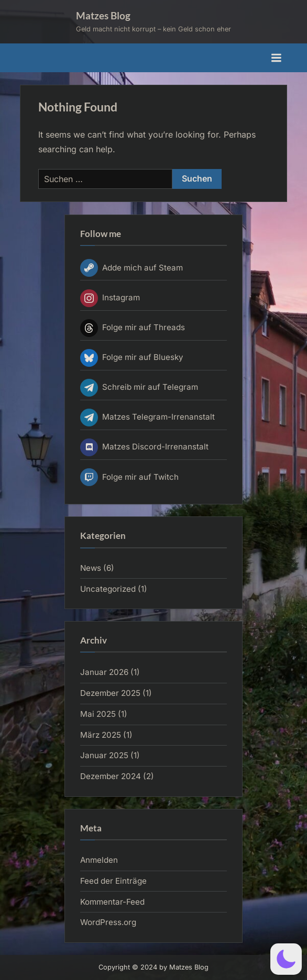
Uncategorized (108, 589)
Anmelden (99, 860)
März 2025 (101, 735)
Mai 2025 (98, 714)
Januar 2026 (104, 672)
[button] (286, 959)
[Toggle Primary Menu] (276, 58)
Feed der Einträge (113, 881)
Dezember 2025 (110, 693)
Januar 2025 (104, 755)
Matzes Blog (103, 15)
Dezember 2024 (111, 776)
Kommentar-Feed (112, 902)
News (91, 568)
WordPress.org (108, 922)
